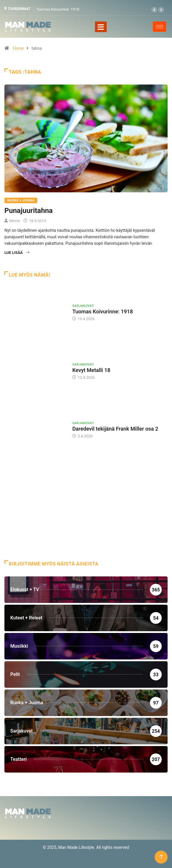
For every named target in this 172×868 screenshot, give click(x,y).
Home (18, 48)
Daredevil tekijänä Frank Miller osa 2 (115, 429)
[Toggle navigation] (101, 27)
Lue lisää (17, 253)
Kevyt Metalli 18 (91, 370)
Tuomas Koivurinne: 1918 (58, 9)
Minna (14, 221)
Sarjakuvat (83, 306)
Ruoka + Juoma (21, 200)
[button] (154, 10)
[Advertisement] (86, 513)
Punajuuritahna (29, 211)
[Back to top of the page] (161, 857)
